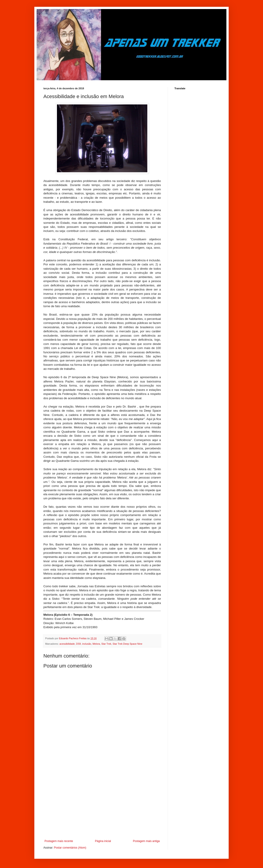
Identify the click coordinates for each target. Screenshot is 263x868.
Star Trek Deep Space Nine (127, 644)
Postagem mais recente (59, 841)
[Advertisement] (102, 802)
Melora (96, 644)
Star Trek (106, 644)
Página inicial (103, 841)
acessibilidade (67, 644)
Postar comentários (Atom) (70, 848)
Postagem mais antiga (146, 841)
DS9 (79, 644)
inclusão (87, 644)
